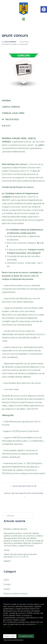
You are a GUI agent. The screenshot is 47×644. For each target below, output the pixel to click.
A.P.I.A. (6, 580)
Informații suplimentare (14, 640)
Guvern (7, 589)
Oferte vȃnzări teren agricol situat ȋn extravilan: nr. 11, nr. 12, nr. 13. (20, 556)
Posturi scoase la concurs (15, 44)
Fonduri (7, 584)
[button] (44, 9)
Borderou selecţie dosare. (16, 529)
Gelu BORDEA (10, 42)
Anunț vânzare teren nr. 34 (24, 486)
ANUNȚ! (7, 561)
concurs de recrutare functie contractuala (23, 493)
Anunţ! (7, 550)
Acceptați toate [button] (26, 636)
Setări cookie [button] (10, 636)
